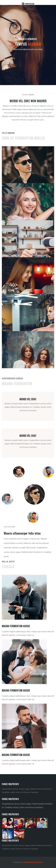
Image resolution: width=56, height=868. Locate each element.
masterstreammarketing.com (33, 862)
